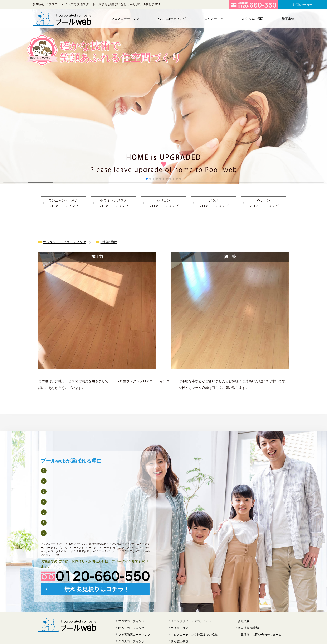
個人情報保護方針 (249, 628)
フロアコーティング (125, 19)
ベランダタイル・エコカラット (191, 621)
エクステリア (214, 19)
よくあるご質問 (252, 19)
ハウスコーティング (172, 19)
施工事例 (288, 19)
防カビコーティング (131, 628)
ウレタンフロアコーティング (64, 242)
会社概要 (244, 621)
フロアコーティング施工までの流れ (194, 635)
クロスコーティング (131, 641)
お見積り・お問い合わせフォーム (260, 635)
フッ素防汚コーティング (134, 635)
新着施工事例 (180, 641)
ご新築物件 (109, 242)
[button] (147, 179)
